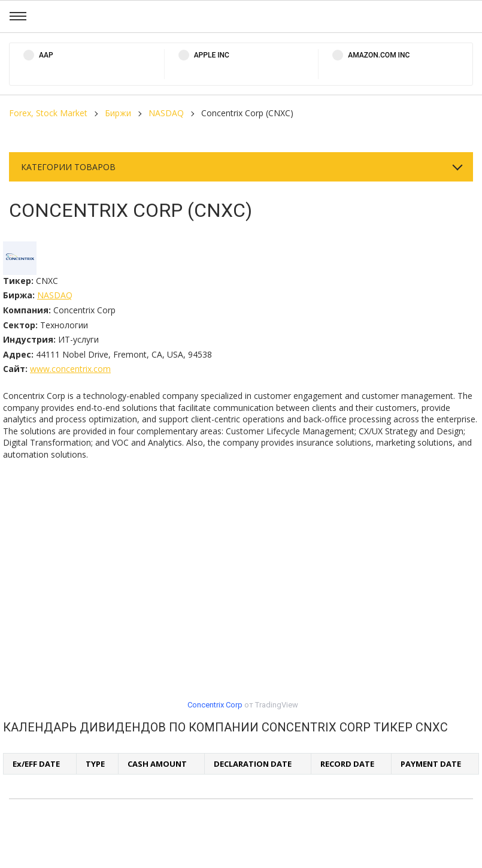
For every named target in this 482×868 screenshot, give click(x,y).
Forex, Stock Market (48, 113)
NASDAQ (166, 113)
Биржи (118, 113)
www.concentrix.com (70, 369)
